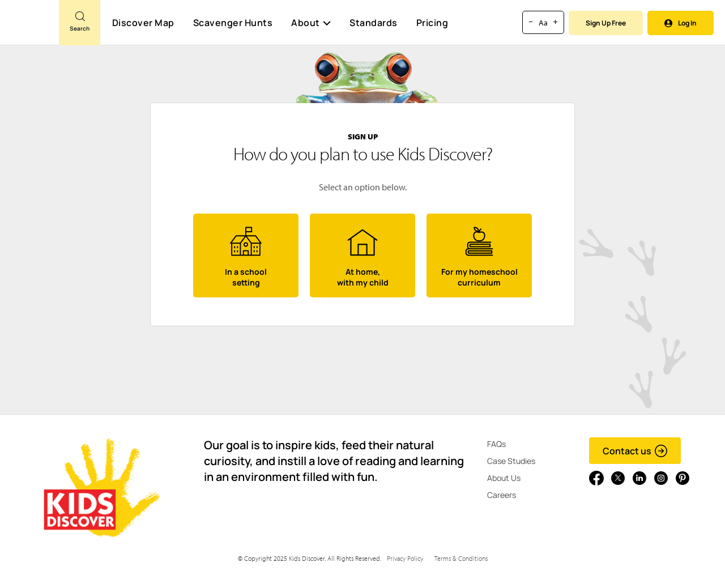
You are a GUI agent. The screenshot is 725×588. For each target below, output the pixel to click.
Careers (502, 495)
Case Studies (511, 461)
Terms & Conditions (461, 558)
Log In (681, 23)
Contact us (635, 451)
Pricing (432, 23)
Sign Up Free (606, 23)
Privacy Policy (405, 558)
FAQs (496, 444)
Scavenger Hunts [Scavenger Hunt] (233, 23)
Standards (374, 23)
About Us (504, 478)
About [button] (311, 23)
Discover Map (143, 23)
